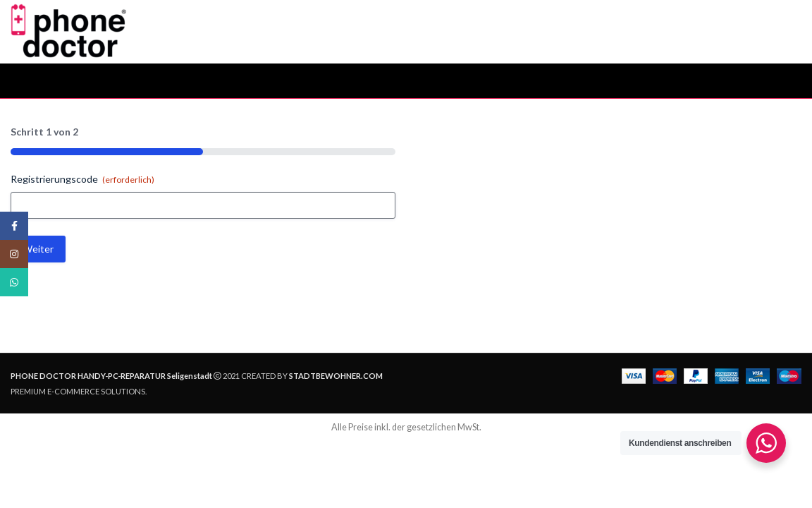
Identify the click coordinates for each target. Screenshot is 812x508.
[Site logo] (69, 31)
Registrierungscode (82, 179)
